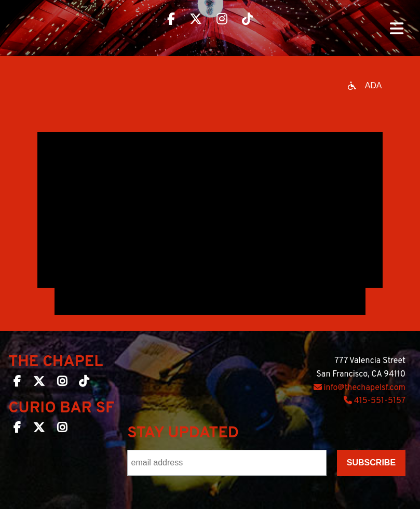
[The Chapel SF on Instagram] (62, 383)
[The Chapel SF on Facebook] (17, 383)
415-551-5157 (375, 401)
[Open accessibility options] (365, 86)
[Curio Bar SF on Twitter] (39, 430)
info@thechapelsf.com (360, 388)
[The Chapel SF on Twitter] (39, 383)
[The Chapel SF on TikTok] (84, 383)
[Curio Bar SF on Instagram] (62, 430)
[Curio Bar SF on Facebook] (17, 430)
